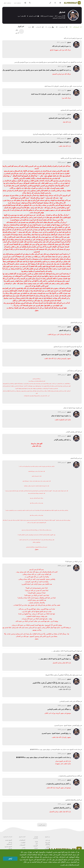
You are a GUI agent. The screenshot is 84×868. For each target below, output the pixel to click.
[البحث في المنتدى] (30, 3)
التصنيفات (22, 845)
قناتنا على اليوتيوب (35, 844)
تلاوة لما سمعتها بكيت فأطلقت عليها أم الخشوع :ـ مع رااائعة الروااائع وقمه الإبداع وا (56, 134)
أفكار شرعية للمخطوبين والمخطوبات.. (69, 776)
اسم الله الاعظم (75, 323)
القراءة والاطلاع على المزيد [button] (70, 865)
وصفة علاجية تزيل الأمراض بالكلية (70, 158)
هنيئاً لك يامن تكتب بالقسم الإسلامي (70, 701)
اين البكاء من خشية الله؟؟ (72, 562)
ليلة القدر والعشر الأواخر (73, 432)
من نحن (48, 840)
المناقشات (22, 840)
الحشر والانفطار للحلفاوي (73, 800)
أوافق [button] (10, 859)
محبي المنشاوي (23, 848)
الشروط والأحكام (48, 844)
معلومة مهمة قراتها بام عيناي (72, 408)
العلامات (23, 843)
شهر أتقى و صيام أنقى (73, 371)
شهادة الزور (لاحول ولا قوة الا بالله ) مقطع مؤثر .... (65, 651)
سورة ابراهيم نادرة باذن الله (72, 38)
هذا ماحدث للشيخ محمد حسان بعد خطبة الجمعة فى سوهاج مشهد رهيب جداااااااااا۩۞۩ (55, 749)
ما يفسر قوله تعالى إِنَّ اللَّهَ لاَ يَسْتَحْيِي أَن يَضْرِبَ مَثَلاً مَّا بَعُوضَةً (63, 675)
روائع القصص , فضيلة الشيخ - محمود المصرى (67, 725)
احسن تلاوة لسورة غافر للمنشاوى (70, 110)
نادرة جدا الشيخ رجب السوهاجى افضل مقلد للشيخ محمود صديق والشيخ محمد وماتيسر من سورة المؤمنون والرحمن (47, 62)
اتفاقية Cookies (47, 848)
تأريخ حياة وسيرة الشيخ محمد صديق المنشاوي (67, 347)
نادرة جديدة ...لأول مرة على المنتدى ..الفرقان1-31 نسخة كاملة (62, 86)
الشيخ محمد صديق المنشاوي (9, 842)
